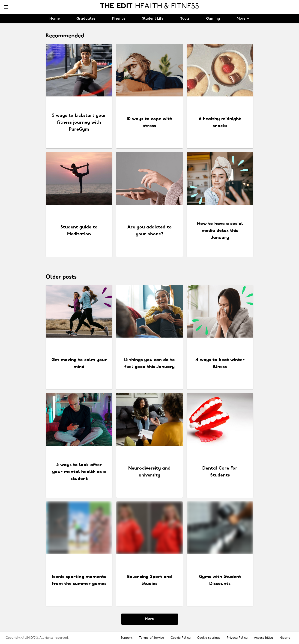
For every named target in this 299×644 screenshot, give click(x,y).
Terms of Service (151, 638)
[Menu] (6, 7)
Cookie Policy (181, 638)
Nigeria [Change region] (285, 638)
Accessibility (263, 638)
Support (127, 638)
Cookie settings (209, 638)
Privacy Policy (237, 638)
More (149, 619)
